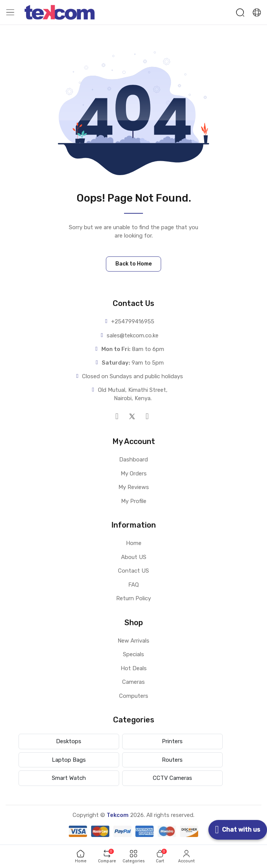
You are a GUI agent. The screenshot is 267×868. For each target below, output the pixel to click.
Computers (134, 696)
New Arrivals (133, 641)
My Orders (134, 474)
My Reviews (134, 487)
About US (134, 557)
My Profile (134, 501)
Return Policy (133, 598)
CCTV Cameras (172, 778)
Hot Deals (134, 668)
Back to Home (133, 264)
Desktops (69, 741)
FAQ (133, 585)
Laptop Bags (69, 760)
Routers (172, 760)
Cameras (133, 682)
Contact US (133, 571)
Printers (172, 741)
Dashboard (133, 460)
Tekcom (118, 815)
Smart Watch (69, 778)
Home (134, 543)
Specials (133, 654)
